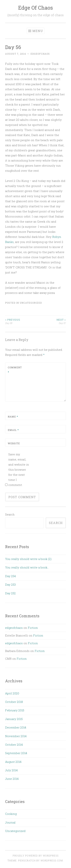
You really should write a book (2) (28, 559)
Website (14, 443)
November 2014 (16, 736)
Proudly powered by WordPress (36, 856)
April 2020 (12, 693)
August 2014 (13, 762)
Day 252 (10, 593)
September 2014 (16, 753)
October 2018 (14, 702)
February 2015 (15, 710)
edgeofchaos (40, 54)
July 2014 (11, 770)
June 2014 (12, 779)
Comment (15, 370)
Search (10, 514)
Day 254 (10, 576)
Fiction (33, 628)
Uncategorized (31, 303)
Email (13, 430)
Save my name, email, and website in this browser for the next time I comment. (19, 470)
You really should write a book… (27, 567)
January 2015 (14, 719)
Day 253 (10, 585)
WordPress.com (52, 860)
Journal (10, 822)
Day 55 (20, 321)
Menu (38, 31)
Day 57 (51, 321)
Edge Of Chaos (35, 8)
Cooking (11, 814)
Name (13, 417)
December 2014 (16, 727)
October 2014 (14, 745)
